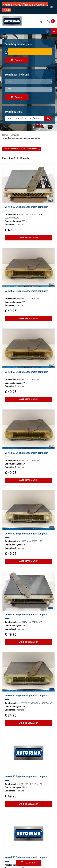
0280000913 (25, 784)
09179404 (36, 299)
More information (28, 238)
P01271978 (37, 215)
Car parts (15, 135)
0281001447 (25, 299)
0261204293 (25, 622)
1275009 (23, 703)
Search (17, 60)
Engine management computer (22, 149)
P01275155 (37, 541)
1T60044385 (34, 703)
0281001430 (25, 541)
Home (5, 135)
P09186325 (37, 622)
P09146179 (37, 784)
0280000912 (25, 215)
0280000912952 (12, 218)
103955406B (46, 703)
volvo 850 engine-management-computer (21, 138)
